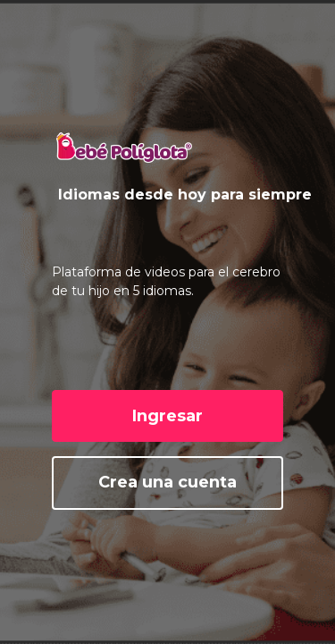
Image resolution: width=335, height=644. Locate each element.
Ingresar (167, 416)
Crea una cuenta (167, 482)
